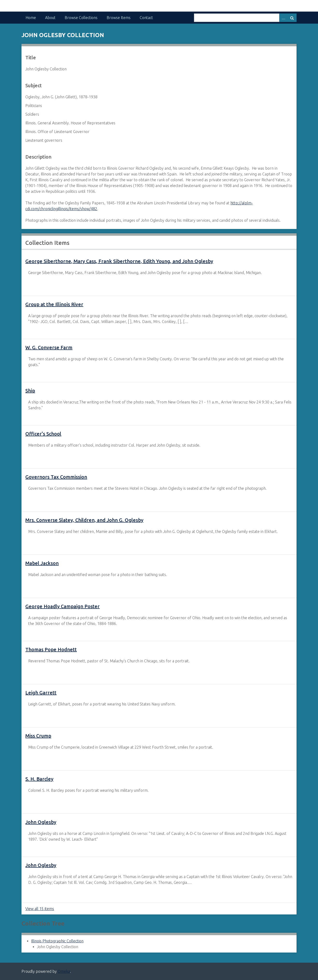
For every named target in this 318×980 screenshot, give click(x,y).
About (50, 18)
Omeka (64, 971)
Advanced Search (283, 18)
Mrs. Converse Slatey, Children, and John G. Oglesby (84, 520)
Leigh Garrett (41, 693)
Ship (30, 391)
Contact (146, 18)
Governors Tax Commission (56, 477)
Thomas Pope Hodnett (51, 649)
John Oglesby (41, 822)
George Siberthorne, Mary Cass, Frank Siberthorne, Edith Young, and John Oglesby (119, 261)
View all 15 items (40, 909)
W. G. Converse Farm (49, 347)
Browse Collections (81, 18)
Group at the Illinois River (54, 304)
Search (292, 18)
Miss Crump (38, 736)
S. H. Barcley (39, 779)
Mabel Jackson (42, 563)
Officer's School (43, 434)
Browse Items (119, 18)
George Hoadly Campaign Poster (62, 606)
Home (31, 18)
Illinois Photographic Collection (57, 941)
